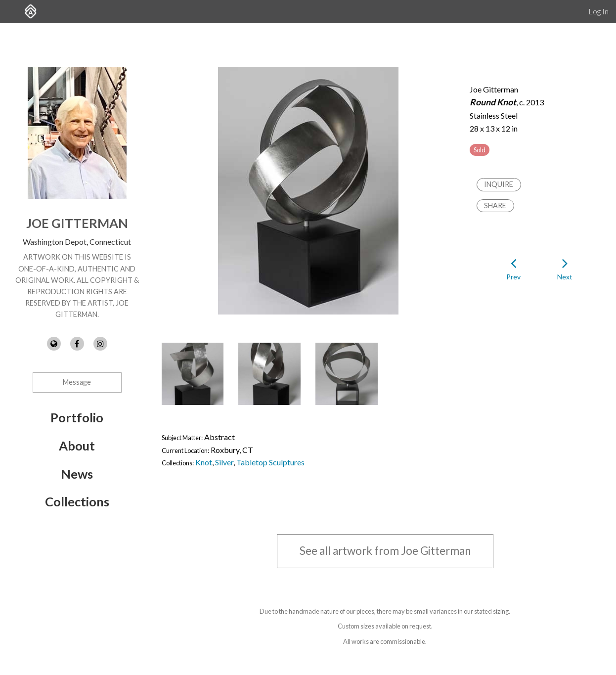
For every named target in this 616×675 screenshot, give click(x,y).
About (77, 446)
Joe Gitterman (77, 223)
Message (77, 382)
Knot (204, 462)
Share (495, 205)
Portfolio (77, 417)
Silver (224, 462)
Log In (598, 11)
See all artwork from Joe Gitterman (385, 551)
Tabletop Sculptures (270, 462)
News (77, 474)
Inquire (499, 184)
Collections (77, 501)
